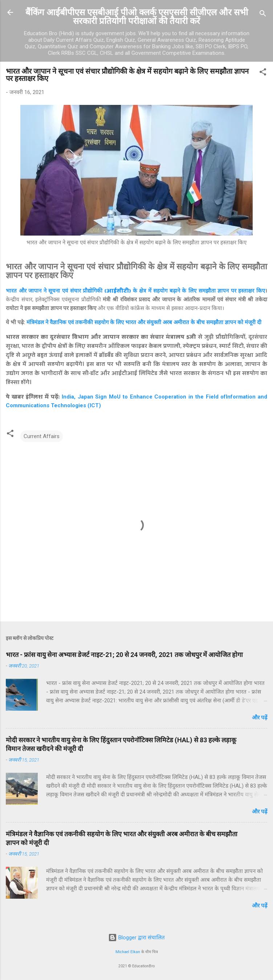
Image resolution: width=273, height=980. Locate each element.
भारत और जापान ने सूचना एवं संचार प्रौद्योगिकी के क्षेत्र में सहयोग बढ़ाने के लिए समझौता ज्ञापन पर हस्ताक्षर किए (135, 291)
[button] (263, 73)
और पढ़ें (260, 718)
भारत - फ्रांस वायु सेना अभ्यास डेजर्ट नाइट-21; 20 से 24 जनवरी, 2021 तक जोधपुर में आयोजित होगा (124, 655)
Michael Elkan (128, 952)
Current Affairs (42, 436)
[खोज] (263, 15)
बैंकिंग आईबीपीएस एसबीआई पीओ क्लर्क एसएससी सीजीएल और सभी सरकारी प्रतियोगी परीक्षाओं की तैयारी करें (137, 17)
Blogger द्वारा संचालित (136, 938)
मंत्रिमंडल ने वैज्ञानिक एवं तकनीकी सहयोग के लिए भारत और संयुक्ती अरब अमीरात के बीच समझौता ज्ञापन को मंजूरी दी (144, 322)
